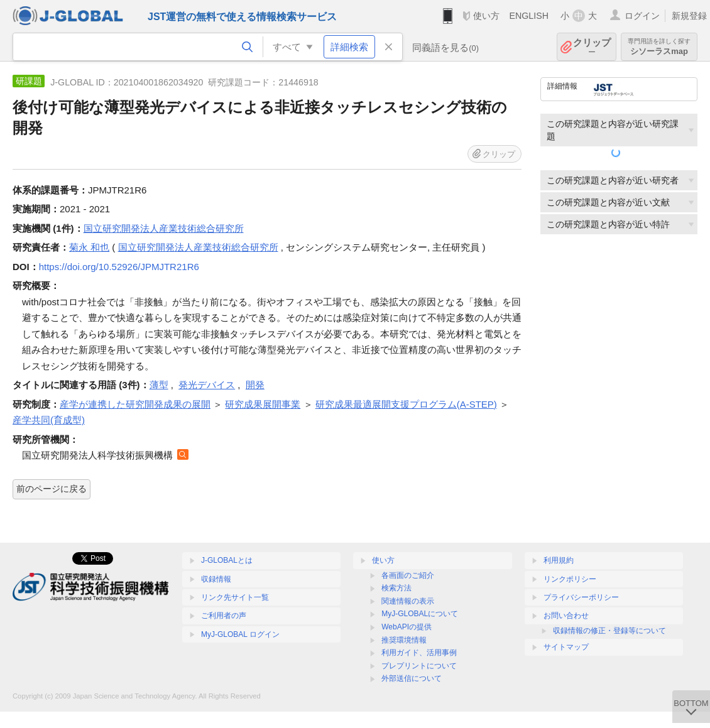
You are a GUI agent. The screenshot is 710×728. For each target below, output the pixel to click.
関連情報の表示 (408, 601)
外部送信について (412, 678)
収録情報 (216, 579)
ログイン (642, 16)
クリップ (592, 47)
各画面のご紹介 (408, 575)
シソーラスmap (659, 47)
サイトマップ (566, 647)
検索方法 (396, 588)
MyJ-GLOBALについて (420, 614)
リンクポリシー (570, 579)
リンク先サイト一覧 (235, 597)
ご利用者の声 (224, 616)
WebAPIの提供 (407, 627)
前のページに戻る (52, 489)
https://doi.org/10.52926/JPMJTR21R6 (119, 267)
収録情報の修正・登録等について (609, 631)
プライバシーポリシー (581, 597)
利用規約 (559, 560)
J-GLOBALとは (227, 560)
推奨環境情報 (404, 640)
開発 (255, 385)
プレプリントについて (419, 666)
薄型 (159, 385)
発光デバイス (207, 385)
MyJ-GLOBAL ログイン (240, 634)
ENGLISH (529, 16)
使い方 (486, 16)
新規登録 (689, 16)
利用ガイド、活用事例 (419, 653)
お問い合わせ (566, 616)
